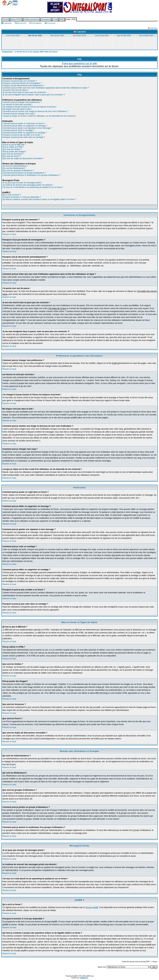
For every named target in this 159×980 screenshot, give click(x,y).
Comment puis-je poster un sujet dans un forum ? (24, 123)
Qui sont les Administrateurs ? (15, 166)
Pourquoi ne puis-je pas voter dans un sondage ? (24, 137)
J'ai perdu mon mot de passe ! (15, 90)
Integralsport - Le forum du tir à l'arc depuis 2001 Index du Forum (30, 52)
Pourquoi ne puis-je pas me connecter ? (20, 81)
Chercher (9, 3)
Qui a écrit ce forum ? (12, 195)
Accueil (4, 3)
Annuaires (46, 19)
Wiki (62, 19)
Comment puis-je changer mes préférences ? (22, 102)
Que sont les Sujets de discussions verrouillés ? (23, 158)
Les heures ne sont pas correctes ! (17, 104)
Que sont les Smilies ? (12, 149)
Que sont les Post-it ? (12, 156)
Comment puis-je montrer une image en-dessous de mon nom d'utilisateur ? (35, 111)
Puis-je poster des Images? (14, 152)
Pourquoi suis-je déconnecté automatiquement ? (23, 86)
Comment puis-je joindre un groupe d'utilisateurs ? (24, 173)
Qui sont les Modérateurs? (14, 168)
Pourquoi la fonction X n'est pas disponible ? (22, 197)
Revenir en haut (9, 234)
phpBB (75, 976)
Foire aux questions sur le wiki (79, 63)
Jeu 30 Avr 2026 (79, 35)
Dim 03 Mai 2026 (146, 35)
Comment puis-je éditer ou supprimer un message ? (25, 126)
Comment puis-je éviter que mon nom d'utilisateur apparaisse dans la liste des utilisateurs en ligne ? (46, 88)
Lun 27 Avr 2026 (13, 35)
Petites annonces (31, 19)
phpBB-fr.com (84, 978)
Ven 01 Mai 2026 (102, 35)
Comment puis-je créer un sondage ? (18, 130)
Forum (5, 19)
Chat (55, 19)
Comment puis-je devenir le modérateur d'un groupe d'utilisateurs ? (31, 175)
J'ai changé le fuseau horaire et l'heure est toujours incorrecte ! (29, 107)
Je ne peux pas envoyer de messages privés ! (22, 183)
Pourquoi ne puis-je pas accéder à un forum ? (22, 135)
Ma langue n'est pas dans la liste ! (17, 109)
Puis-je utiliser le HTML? (13, 147)
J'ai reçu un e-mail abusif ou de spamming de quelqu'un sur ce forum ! (33, 187)
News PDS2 (16, 19)
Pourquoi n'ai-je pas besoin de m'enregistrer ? (22, 83)
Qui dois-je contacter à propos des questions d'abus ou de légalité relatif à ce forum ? (39, 199)
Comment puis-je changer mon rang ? (19, 114)
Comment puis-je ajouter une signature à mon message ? (27, 128)
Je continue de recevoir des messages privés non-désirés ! (28, 185)
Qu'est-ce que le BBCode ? (14, 145)
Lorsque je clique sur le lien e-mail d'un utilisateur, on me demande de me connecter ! (39, 116)
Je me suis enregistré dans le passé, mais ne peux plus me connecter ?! (34, 95)
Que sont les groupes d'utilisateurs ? (18, 171)
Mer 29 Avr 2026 (57, 35)
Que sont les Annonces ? (13, 154)
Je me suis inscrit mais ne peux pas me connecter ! (24, 92)
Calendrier (15, 3)
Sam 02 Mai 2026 (124, 35)
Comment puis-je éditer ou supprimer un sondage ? (25, 133)
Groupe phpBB (92, 907)
